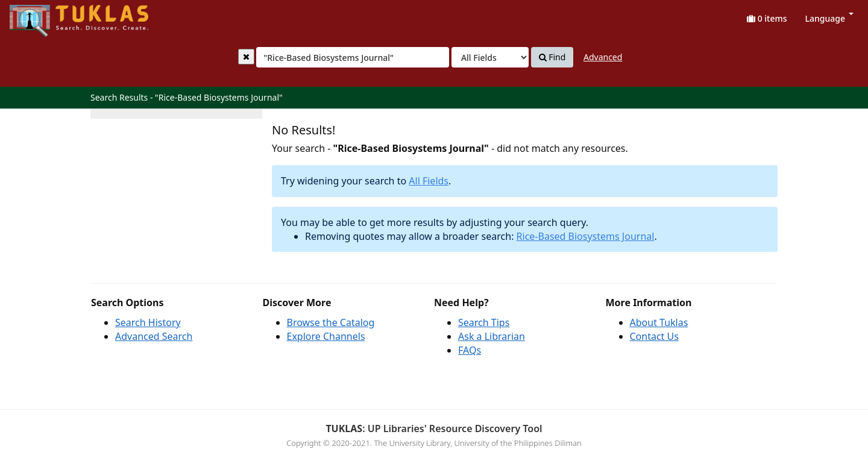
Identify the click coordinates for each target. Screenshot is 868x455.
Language (829, 18)
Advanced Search (154, 336)
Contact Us (654, 336)
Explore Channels (326, 336)
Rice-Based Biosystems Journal (586, 236)
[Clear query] (246, 57)
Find (552, 57)
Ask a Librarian (492, 336)
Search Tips (484, 322)
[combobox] (353, 57)
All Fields (429, 181)
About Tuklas (659, 322)
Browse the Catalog (331, 322)
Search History (148, 322)
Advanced (603, 57)
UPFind (39, 15)
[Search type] (490, 57)
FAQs (470, 350)
